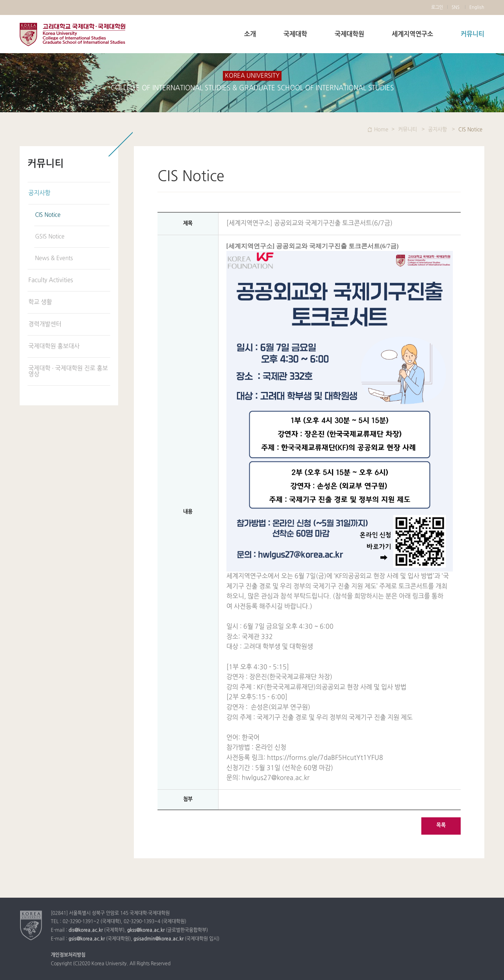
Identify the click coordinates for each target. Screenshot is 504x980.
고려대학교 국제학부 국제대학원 (72, 35)
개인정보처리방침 (68, 955)
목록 (441, 825)
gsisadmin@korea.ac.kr (158, 939)
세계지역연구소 (412, 34)
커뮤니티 (472, 34)
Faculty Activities (51, 280)
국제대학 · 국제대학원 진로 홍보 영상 (68, 371)
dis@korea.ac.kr (86, 930)
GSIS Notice (50, 237)
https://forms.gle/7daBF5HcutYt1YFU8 (325, 758)
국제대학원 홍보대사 (54, 346)
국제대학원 (349, 34)
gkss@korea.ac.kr (146, 930)
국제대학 (295, 34)
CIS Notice (48, 215)
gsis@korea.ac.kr (87, 939)
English (477, 7)
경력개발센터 (45, 324)
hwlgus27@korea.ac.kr (276, 778)
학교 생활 (40, 302)
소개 (250, 34)
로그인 (437, 7)
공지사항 (39, 193)
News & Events (54, 258)
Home (381, 130)
